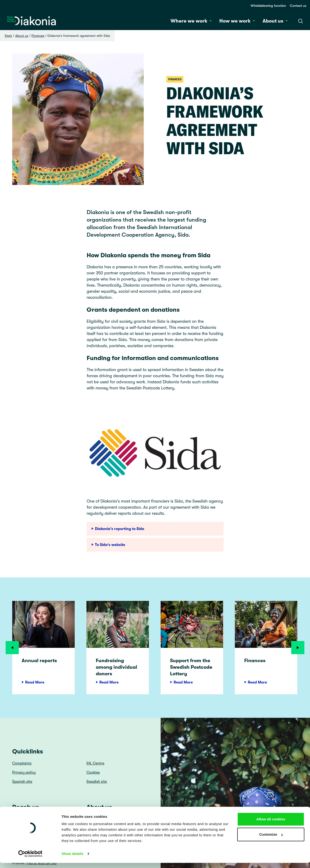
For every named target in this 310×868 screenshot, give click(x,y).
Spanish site (22, 782)
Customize (271, 711)
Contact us (298, 6)
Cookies (93, 772)
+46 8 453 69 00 (41, 863)
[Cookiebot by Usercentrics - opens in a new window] (30, 730)
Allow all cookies (271, 695)
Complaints (22, 763)
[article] (43, 648)
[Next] (298, 648)
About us (22, 36)
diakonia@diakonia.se (33, 857)
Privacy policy (24, 772)
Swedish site (97, 782)
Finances (38, 36)
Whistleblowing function (268, 6)
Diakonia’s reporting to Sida (118, 529)
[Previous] (12, 648)
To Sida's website (108, 545)
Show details (72, 730)
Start (8, 36)
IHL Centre (95, 763)
